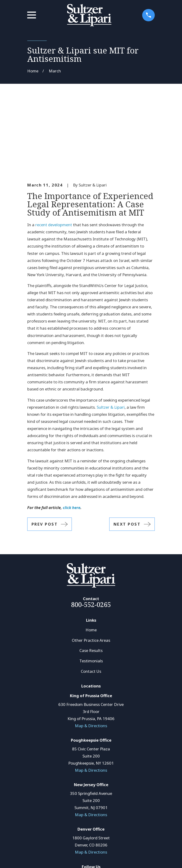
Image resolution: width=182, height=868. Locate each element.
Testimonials (91, 589)
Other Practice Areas (91, 568)
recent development (54, 153)
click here (72, 436)
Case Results (91, 579)
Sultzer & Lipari (111, 335)
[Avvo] (96, 804)
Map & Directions (91, 654)
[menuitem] (34, 858)
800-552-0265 (91, 533)
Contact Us (91, 599)
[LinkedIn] (86, 804)
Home (91, 558)
